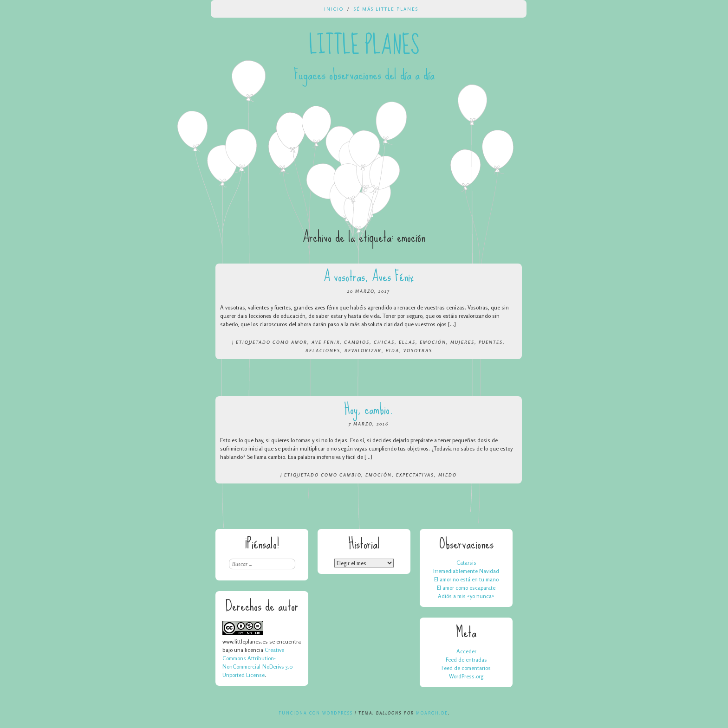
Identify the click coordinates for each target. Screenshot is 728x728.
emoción (433, 342)
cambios (357, 342)
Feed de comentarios (466, 668)
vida (393, 350)
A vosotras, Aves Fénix (369, 276)
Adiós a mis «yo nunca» (466, 596)
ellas (407, 342)
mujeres (462, 342)
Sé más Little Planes (386, 9)
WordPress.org (466, 676)
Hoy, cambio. (369, 409)
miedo (448, 475)
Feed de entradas (466, 660)
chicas (384, 342)
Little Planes (364, 45)
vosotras (418, 350)
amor (299, 342)
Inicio (334, 9)
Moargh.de (432, 713)
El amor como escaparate (466, 588)
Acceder (466, 651)
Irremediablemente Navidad (466, 571)
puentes (491, 342)
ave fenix (326, 342)
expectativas (415, 475)
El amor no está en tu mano (466, 579)
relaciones (323, 350)
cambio (350, 475)
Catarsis (466, 563)
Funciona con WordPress (316, 713)
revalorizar (363, 350)
